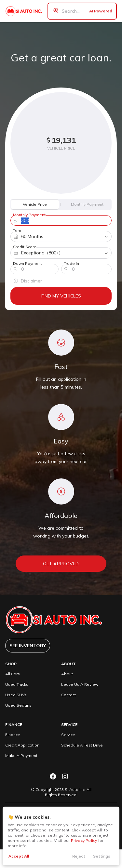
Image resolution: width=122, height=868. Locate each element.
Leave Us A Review (80, 684)
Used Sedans (18, 705)
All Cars (13, 674)
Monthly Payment (87, 204)
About (67, 674)
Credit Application (22, 745)
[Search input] (82, 11)
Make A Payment (21, 755)
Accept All (19, 856)
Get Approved (61, 564)
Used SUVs (16, 695)
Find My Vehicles (61, 296)
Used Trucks (17, 684)
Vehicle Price (35, 204)
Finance (13, 735)
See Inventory (28, 646)
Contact (68, 695)
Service (68, 735)
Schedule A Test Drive (82, 745)
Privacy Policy (84, 840)
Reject (79, 856)
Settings (102, 856)
